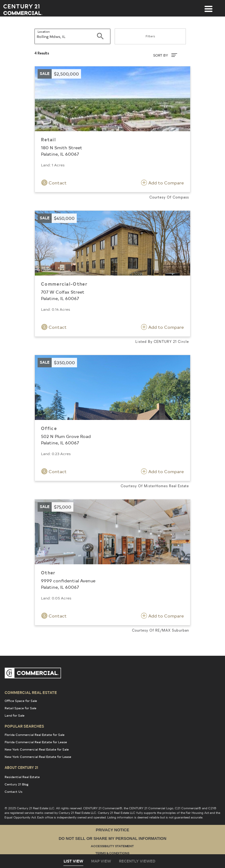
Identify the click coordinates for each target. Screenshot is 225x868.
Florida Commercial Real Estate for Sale (35, 735)
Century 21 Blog (17, 784)
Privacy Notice (112, 830)
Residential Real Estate (22, 777)
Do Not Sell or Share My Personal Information (112, 838)
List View (73, 861)
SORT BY (165, 55)
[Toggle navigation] (208, 6)
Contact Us (13, 792)
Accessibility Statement (112, 846)
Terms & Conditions (112, 853)
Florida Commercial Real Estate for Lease (36, 742)
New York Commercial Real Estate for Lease (38, 757)
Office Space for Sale (21, 701)
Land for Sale (15, 715)
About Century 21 (21, 767)
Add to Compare (162, 183)
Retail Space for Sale (20, 708)
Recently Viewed (137, 861)
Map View (101, 861)
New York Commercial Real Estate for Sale (37, 749)
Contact (54, 183)
